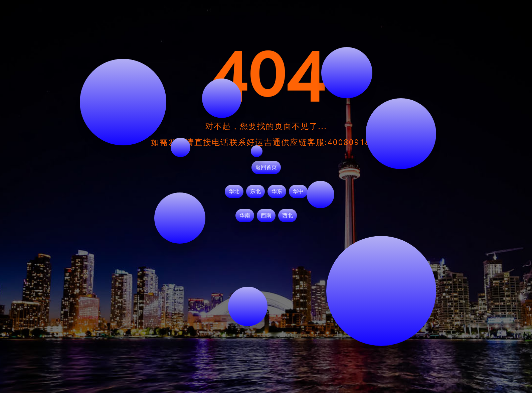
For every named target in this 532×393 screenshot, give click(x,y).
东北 (255, 191)
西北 (288, 216)
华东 (277, 191)
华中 (298, 191)
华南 (245, 216)
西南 (266, 216)
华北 (234, 191)
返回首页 (266, 167)
